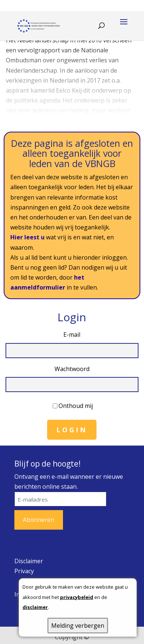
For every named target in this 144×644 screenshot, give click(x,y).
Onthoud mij (76, 406)
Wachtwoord (72, 369)
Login (72, 430)
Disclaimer (29, 561)
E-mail (72, 335)
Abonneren (38, 520)
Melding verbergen (78, 626)
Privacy (24, 571)
